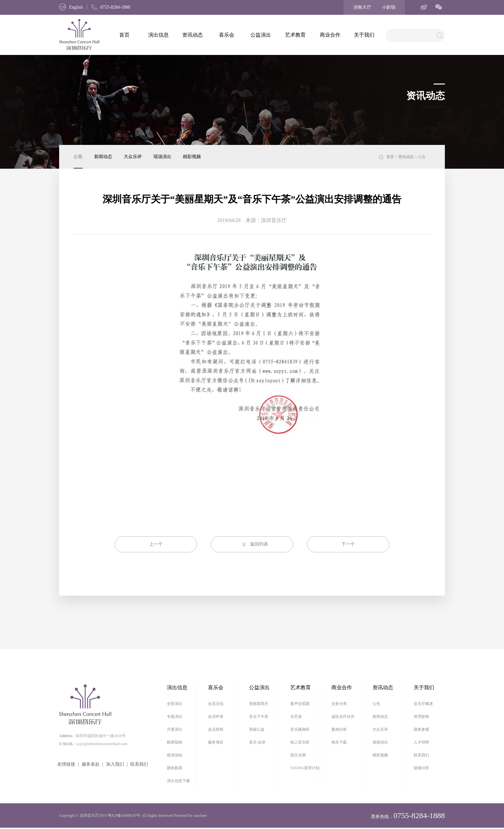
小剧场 (389, 7)
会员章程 (216, 729)
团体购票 (175, 768)
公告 (78, 157)
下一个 (348, 544)
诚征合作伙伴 (343, 717)
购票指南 (175, 742)
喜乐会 (227, 35)
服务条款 (91, 764)
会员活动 (216, 704)
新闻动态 (103, 157)
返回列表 (259, 544)
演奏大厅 (362, 7)
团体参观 (421, 729)
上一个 (156, 544)
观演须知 (175, 755)
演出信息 (158, 35)
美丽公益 (257, 729)
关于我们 (364, 35)
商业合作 (330, 35)
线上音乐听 (300, 742)
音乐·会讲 (257, 742)
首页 (124, 35)
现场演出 (162, 157)
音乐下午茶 (259, 717)
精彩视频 (192, 157)
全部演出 (175, 704)
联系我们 (139, 764)
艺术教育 (295, 35)
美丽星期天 (259, 704)
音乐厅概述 (423, 704)
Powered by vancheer (190, 816)
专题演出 (175, 717)
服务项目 (216, 742)
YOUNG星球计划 (305, 768)
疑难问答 (421, 768)
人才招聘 (421, 742)
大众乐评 (133, 157)
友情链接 (66, 764)
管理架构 (421, 717)
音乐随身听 (300, 729)
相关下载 (339, 742)
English (71, 7)
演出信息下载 (178, 781)
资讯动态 (193, 35)
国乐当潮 (298, 755)
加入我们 (115, 764)
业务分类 (339, 704)
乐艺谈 (296, 717)
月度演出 (175, 729)
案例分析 (339, 729)
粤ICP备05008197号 (124, 816)
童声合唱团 (300, 704)
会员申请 (216, 717)
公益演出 (261, 35)
